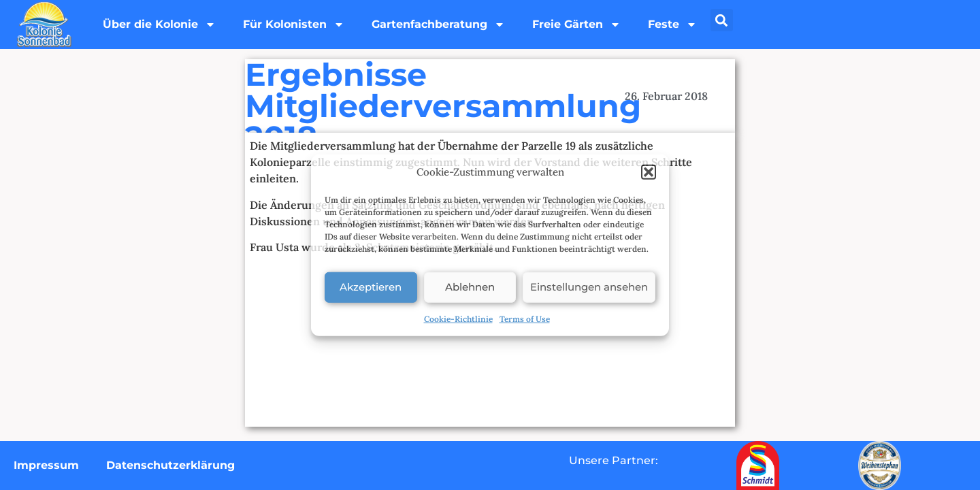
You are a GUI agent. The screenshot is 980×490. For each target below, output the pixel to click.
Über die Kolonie (159, 24)
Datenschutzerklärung (170, 465)
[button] (649, 172)
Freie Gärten (576, 24)
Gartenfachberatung (438, 24)
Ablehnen (470, 287)
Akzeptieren (371, 287)
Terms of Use (525, 318)
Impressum (46, 465)
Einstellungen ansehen (589, 287)
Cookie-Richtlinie (458, 318)
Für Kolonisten (294, 24)
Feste (672, 24)
